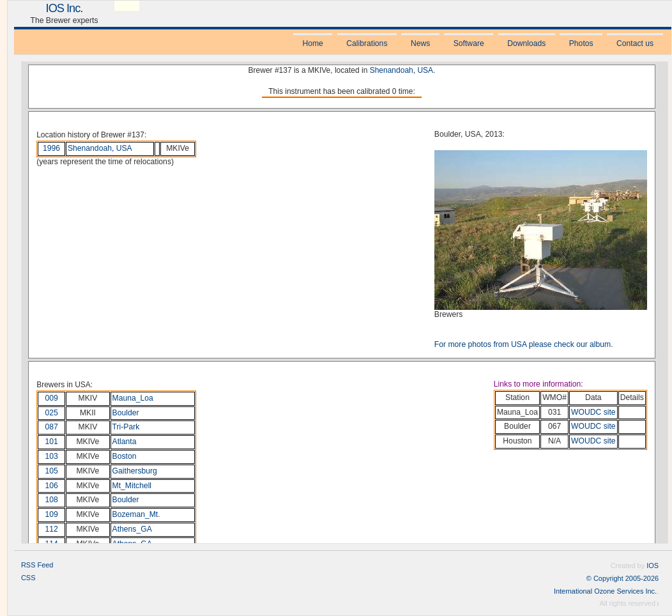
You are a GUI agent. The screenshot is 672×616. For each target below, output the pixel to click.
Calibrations (367, 43)
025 (52, 413)
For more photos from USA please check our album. (524, 344)
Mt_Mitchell (132, 486)
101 (52, 442)
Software (469, 43)
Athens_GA (132, 529)
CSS (28, 578)
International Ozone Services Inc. (605, 591)
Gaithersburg (135, 471)
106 (52, 486)
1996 (51, 148)
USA (425, 70)
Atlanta (125, 442)
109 (52, 514)
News (420, 43)
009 (52, 398)
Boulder (126, 413)
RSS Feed (37, 565)
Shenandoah (392, 70)
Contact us (635, 43)
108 (52, 500)
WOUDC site (593, 412)
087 (52, 427)
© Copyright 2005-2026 (622, 578)
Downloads (526, 43)
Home (312, 43)
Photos (581, 43)
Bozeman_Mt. (136, 514)
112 (52, 529)
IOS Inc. (65, 8)
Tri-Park (126, 427)
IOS (653, 566)
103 (52, 456)
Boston (125, 456)
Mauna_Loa (133, 398)
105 (52, 471)
